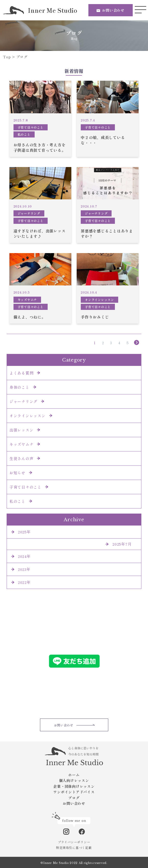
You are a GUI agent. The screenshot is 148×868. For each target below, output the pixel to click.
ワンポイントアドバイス (74, 792)
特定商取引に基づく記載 (74, 848)
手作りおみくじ (95, 317)
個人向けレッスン (74, 780)
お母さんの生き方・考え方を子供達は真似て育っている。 (40, 147)
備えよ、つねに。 (30, 317)
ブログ (74, 798)
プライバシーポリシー (74, 842)
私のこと (24, 134)
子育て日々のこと (31, 127)
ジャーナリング (29, 213)
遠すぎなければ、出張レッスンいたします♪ (40, 233)
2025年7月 (122, 544)
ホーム (74, 775)
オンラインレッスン (99, 300)
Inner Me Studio (40, 10)
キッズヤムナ (27, 300)
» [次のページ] (137, 343)
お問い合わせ (113, 10)
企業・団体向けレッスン (74, 786)
